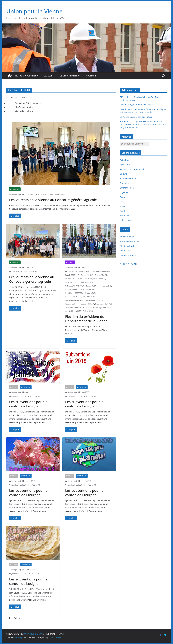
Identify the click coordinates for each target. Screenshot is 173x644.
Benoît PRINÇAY (87, 275)
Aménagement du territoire (133, 169)
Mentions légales (128, 246)
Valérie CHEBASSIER (73, 311)
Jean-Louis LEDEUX (57, 194)
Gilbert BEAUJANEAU (73, 286)
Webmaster (125, 251)
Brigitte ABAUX (101, 275)
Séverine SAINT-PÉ (90, 308)
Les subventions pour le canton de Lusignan (28, 404)
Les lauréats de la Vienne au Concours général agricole (53, 200)
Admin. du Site (127, 237)
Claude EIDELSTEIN (84, 279)
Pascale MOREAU (87, 304)
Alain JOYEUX (73, 272)
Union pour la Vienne (34, 11)
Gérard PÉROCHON (88, 282)
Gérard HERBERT (72, 282)
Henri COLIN (106, 286)
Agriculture (15, 189)
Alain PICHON (43, 194)
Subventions (26, 387)
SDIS (122, 202)
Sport (122, 211)
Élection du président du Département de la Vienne (86, 319)
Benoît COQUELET (72, 275)
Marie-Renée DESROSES (95, 300)
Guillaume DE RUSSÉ (91, 286)
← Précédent (13, 618)
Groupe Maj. (16, 194)
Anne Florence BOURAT (101, 272)
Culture (123, 174)
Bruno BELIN (70, 279)
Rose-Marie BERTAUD (104, 304)
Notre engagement (26, 76)
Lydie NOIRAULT (89, 297)
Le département (68, 76)
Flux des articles (130, 241)
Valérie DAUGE (89, 311)
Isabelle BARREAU (72, 290)
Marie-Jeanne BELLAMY (74, 300)
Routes (123, 197)
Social (123, 206)
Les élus (48, 76)
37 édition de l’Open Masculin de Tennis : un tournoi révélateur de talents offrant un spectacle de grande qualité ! (143, 124)
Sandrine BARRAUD (74, 308)
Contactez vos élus (129, 255)
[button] (38, 76)
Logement (125, 192)
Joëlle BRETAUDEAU (73, 297)
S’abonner (90, 76)
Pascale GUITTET (72, 304)
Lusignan (14, 387)
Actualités (70, 262)
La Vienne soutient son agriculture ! (137, 117)
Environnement (127, 188)
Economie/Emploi (128, 178)
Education (125, 183)
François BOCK (99, 279)
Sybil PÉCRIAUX (105, 308)
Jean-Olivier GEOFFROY (74, 293)
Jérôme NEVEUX (91, 293)
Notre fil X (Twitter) (129, 264)
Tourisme (124, 216)
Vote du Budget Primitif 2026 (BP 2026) (138, 105)
